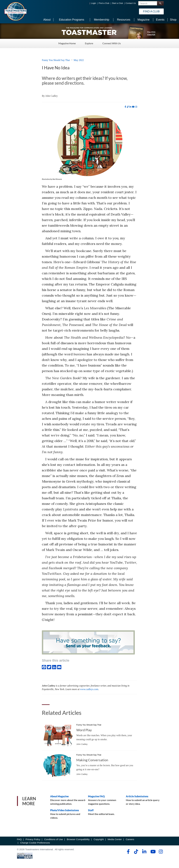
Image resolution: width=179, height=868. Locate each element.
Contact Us (131, 3)
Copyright (99, 839)
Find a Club (104, 3)
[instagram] (136, 107)
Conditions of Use (54, 839)
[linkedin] (130, 107)
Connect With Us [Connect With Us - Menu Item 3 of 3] (112, 43)
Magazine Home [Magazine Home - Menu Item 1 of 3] (67, 43)
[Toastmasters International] (15, 11)
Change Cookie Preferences (35, 843)
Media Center (115, 839)
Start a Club (117, 3)
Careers (130, 839)
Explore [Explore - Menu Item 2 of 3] (89, 43)
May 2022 (79, 60)
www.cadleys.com (89, 689)
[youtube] (133, 107)
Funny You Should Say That (56, 60)
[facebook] (125, 107)
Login (94, 3)
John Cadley (52, 96)
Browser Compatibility (78, 839)
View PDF (151, 34)
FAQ (19, 839)
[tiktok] (128, 107)
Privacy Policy (33, 839)
